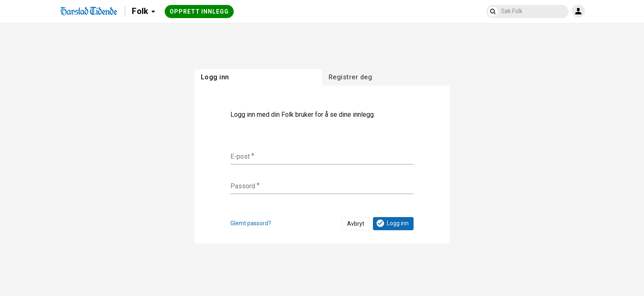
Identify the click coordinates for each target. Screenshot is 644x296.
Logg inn (392, 223)
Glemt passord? (251, 223)
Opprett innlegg (199, 12)
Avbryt (356, 224)
